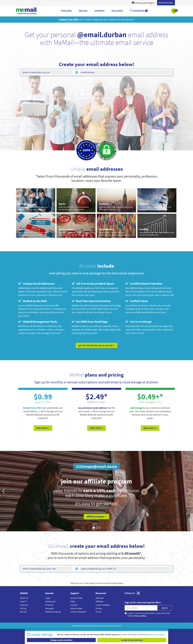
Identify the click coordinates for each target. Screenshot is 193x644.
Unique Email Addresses (36, 284)
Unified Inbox (137, 301)
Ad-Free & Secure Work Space (93, 284)
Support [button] (100, 11)
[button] (174, 11)
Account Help (76, 598)
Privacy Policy (103, 626)
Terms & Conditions (115, 626)
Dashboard (50, 601)
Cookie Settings (103, 605)
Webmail (100, 598)
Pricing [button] (83, 11)
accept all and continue (132, 640)
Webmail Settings (53, 612)
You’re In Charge (139, 322)
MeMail (79, 626)
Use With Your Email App (90, 322)
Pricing (23, 608)
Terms (98, 612)
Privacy (99, 608)
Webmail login (166, 3)
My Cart (23, 612)
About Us (24, 598)
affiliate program (96, 516)
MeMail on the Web (33, 301)
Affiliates (99, 601)
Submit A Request (78, 612)
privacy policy (159, 634)
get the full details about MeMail (96, 345)
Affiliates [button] (117, 11)
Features (24, 605)
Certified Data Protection (144, 284)
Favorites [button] (139, 11)
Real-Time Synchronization (91, 301)
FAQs (73, 601)
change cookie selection (61, 640)
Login (48, 598)
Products (49, 605)
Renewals (50, 608)
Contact (74, 605)
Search (23, 601)
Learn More (43, 428)
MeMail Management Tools (38, 322)
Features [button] (66, 11)
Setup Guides (76, 608)
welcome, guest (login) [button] (143, 3)
